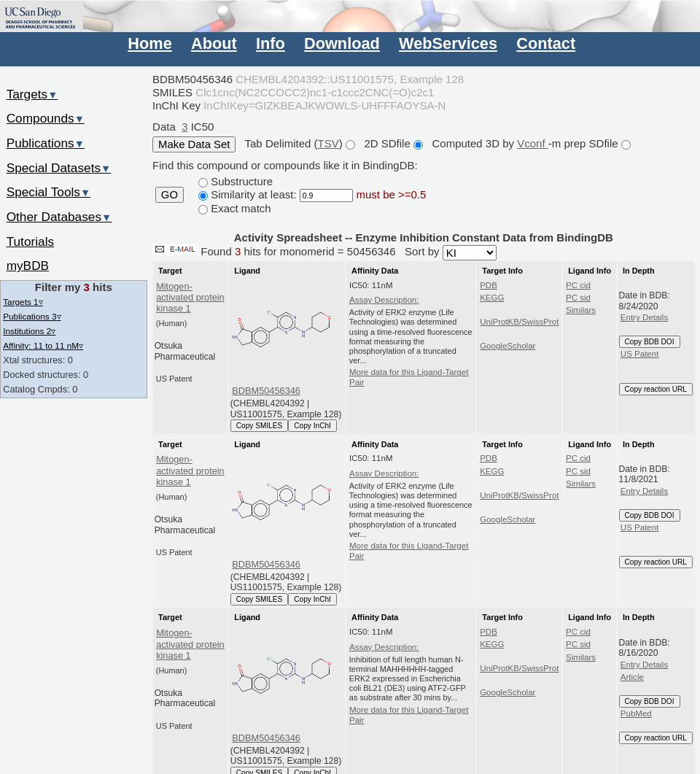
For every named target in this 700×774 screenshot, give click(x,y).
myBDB (28, 266)
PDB (489, 285)
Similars (581, 310)
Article (632, 677)
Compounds (46, 118)
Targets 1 (23, 302)
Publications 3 (32, 316)
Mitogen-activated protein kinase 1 (190, 298)
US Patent (640, 354)
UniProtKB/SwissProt (519, 322)
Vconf (533, 143)
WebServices (448, 43)
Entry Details (644, 317)
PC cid (578, 285)
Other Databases (59, 217)
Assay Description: (384, 300)
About (214, 43)
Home (149, 43)
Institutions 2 (29, 331)
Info (271, 43)
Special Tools (49, 192)
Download (342, 43)
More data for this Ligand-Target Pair (409, 377)
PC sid (578, 298)
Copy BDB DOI (650, 342)
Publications (46, 143)
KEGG (492, 298)
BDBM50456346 (266, 391)
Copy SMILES (260, 426)
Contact (546, 43)
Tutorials (31, 241)
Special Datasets (59, 168)
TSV (328, 143)
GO (170, 195)
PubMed (636, 713)
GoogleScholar (507, 346)
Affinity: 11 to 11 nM (43, 345)
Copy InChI (312, 426)
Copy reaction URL (656, 389)
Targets (32, 94)
